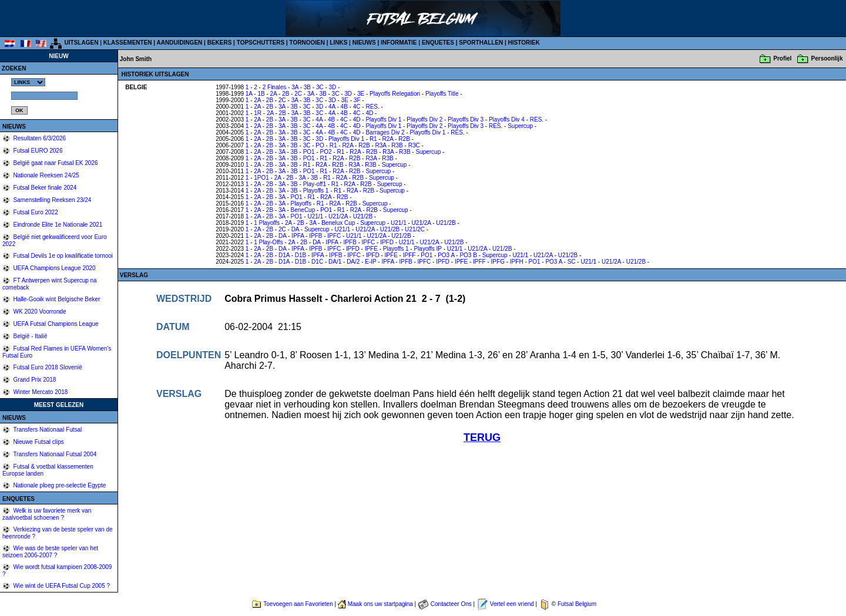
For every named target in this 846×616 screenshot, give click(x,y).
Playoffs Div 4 (507, 120)
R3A (381, 145)
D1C (317, 262)
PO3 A (446, 255)
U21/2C (415, 229)
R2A (388, 139)
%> (28, 82)
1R (258, 113)
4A (332, 107)
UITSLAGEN (82, 43)
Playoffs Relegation (395, 94)
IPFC (334, 236)
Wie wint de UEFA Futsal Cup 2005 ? (61, 586)
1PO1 (261, 178)
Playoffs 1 (316, 191)
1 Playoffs (267, 223)
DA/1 (335, 262)
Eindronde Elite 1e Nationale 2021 (57, 225)
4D (369, 113)
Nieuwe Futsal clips (38, 442)
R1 (373, 139)
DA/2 (353, 262)
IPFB (315, 236)
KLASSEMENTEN (128, 43)
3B (307, 87)
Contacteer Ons (451, 604)
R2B (404, 139)
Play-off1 (315, 184)
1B (261, 94)
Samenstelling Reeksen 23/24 (52, 200)
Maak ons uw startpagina (380, 604)
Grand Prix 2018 (34, 380)
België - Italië (30, 336)
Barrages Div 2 (385, 132)
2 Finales (275, 87)
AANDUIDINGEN (180, 43)
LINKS (338, 43)
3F (357, 100)
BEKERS (220, 43)
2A (274, 94)
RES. (372, 107)
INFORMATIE (399, 43)
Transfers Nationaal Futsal (47, 430)
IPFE (371, 249)
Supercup (520, 126)
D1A (284, 255)
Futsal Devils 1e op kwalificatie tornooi (62, 256)
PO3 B (468, 255)
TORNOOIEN (307, 43)
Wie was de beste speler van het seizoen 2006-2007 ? (50, 552)
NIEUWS (364, 43)
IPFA (298, 236)
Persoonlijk (827, 58)
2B (286, 94)
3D (333, 87)
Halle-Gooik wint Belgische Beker (56, 299)
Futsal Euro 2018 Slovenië (47, 367)
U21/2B (363, 216)
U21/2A (338, 216)
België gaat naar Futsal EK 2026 (55, 163)
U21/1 (315, 216)
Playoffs (301, 203)
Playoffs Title (442, 94)
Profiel (782, 58)
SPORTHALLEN (481, 43)
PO (320, 145)
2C (298, 94)
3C (320, 87)
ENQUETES (438, 43)
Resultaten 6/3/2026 (39, 138)
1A (249, 94)
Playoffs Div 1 (383, 120)
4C (357, 107)
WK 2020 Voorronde (39, 312)
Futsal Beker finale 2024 (44, 188)
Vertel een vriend (512, 604)
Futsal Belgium (577, 604)
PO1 (309, 152)
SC (572, 262)
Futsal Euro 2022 (35, 212)
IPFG (498, 262)
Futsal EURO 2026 (37, 151)
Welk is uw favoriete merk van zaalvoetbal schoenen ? (47, 514)
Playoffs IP (427, 249)
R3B (397, 145)
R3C (414, 145)
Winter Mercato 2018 (40, 392)
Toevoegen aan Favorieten (298, 604)
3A (295, 87)
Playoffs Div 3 (466, 120)
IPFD (387, 242)
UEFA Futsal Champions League (55, 324)
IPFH (517, 262)
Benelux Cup (338, 223)
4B (344, 107)
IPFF (409, 255)
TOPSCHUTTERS (261, 43)
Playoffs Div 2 (424, 120)
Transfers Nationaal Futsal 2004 (54, 454)
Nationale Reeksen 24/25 (46, 175)
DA (295, 229)
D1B (301, 255)
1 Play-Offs (268, 242)
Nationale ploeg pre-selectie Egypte (59, 485)
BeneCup (303, 210)
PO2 (326, 152)
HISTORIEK (524, 43)
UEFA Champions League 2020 (54, 268)
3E (361, 94)
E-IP (370, 262)
